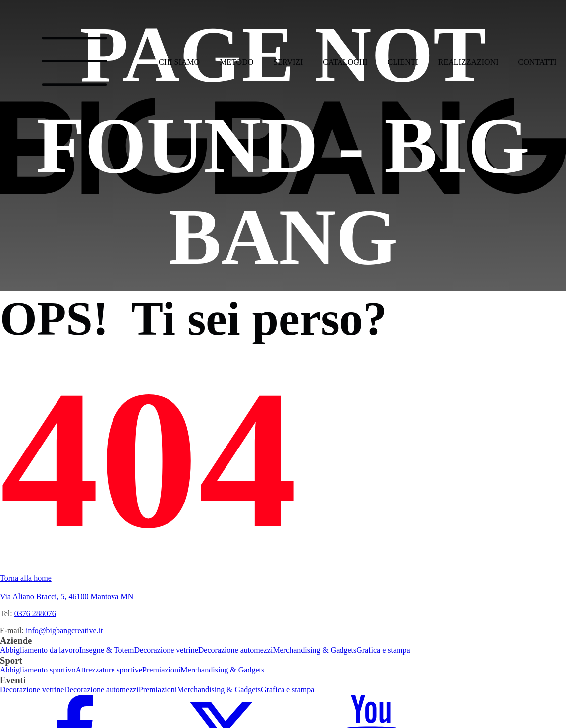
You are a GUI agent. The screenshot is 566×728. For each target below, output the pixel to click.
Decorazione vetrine (166, 650)
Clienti (403, 62)
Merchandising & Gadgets (314, 650)
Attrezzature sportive (109, 670)
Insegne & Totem (107, 650)
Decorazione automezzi (236, 650)
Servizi (288, 62)
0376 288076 (35, 613)
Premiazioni (161, 670)
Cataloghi (345, 62)
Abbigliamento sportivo (38, 670)
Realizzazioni (468, 62)
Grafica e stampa (383, 650)
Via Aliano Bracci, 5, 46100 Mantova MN (67, 596)
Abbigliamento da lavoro (40, 650)
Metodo (236, 62)
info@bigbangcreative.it (64, 631)
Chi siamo (179, 62)
